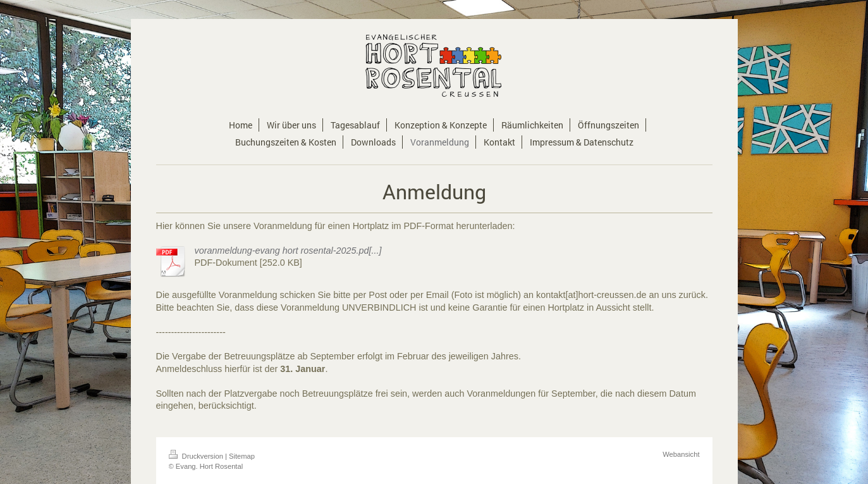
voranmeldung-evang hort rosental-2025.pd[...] (288, 251)
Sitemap (242, 456)
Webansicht (681, 454)
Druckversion (197, 456)
